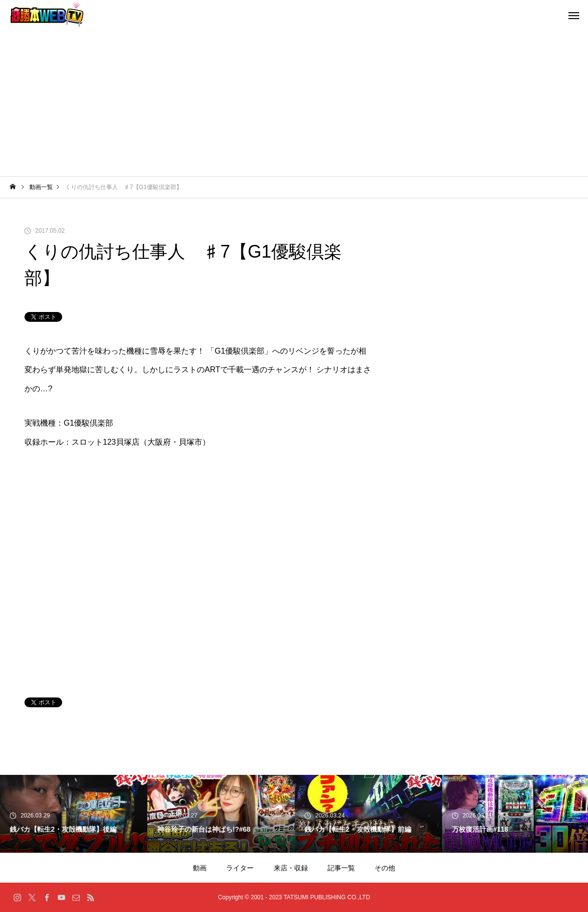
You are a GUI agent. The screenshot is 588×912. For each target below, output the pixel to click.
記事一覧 (341, 868)
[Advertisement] (294, 103)
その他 (385, 868)
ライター (240, 868)
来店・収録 (291, 868)
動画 (200, 868)
